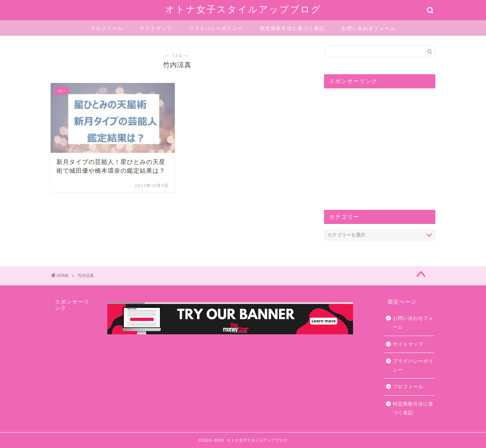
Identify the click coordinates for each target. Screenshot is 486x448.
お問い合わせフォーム (369, 28)
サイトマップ (156, 28)
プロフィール (107, 28)
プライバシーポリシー (216, 28)
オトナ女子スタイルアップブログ (243, 9)
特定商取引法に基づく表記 (292, 28)
